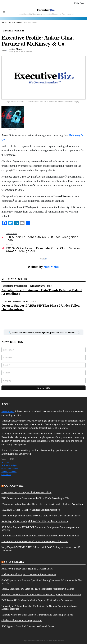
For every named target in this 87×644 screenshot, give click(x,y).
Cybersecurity (37, 286)
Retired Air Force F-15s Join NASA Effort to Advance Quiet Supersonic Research (41, 595)
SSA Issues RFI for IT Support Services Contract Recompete (31, 510)
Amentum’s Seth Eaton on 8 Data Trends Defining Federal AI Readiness (42, 292)
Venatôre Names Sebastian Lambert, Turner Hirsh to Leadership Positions (37, 615)
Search (79, 333)
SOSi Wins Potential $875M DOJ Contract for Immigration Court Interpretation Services (40, 529)
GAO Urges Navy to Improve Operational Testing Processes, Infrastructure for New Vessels (42, 582)
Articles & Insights (9, 465)
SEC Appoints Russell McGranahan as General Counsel (28, 626)
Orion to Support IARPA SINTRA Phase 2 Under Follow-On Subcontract (41, 307)
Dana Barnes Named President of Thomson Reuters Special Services (35, 542)
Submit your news (9, 472)
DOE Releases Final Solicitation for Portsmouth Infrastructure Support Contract (40, 536)
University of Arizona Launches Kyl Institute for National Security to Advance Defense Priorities (40, 608)
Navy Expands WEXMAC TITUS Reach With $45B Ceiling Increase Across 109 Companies (41, 549)
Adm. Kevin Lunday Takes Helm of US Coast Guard (27, 569)
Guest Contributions (10, 468)
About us (5, 462)
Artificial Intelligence (15, 286)
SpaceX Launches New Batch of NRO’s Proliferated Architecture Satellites (38, 589)
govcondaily (14, 562)
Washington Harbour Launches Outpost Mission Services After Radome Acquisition (42, 504)
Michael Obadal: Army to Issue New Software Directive (29, 574)
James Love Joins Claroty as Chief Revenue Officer (26, 492)
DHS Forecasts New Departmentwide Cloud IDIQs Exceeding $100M (35, 498)
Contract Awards (12, 301)
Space (33, 301)
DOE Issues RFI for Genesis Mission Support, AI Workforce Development (38, 600)
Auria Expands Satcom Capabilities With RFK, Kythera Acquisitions (35, 521)
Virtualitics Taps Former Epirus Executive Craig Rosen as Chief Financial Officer (41, 516)
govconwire (14, 486)
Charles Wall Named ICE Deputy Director (22, 620)
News (50, 286)
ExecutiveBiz (8, 411)
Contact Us (6, 475)
